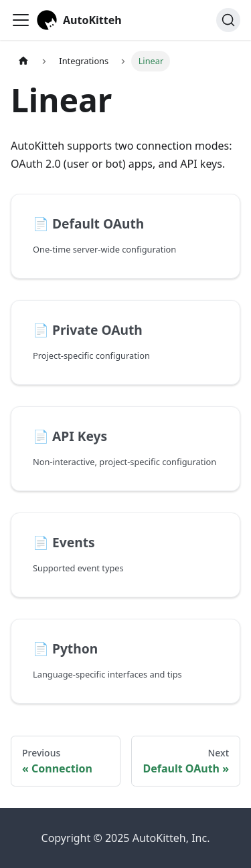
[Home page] (23, 61)
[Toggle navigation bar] (21, 20)
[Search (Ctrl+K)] (228, 20)
